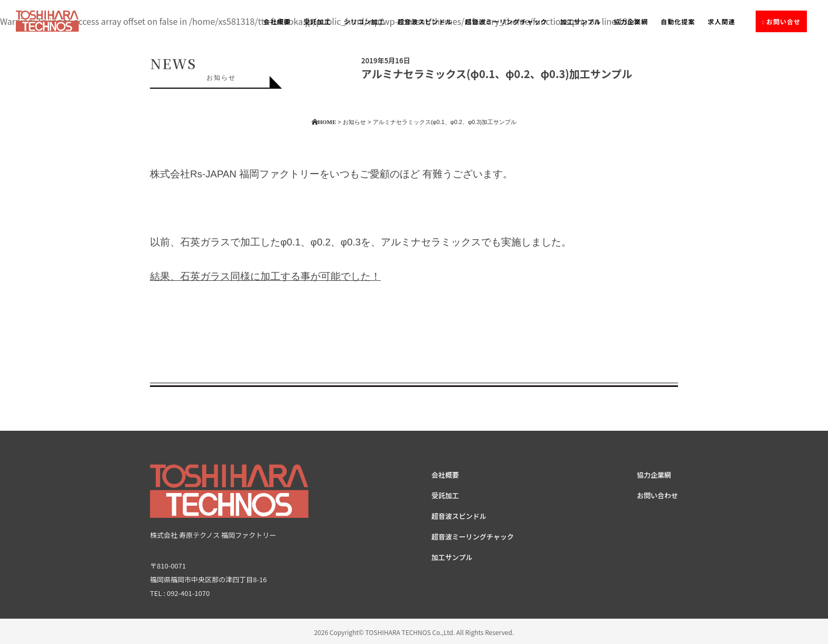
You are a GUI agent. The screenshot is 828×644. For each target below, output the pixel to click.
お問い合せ (783, 21)
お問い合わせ (657, 495)
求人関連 (721, 21)
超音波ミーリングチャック (506, 21)
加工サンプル (581, 21)
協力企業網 (631, 21)
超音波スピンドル (425, 21)
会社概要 (277, 21)
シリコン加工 (364, 21)
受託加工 (317, 21)
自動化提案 (678, 21)
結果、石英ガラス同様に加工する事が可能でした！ (265, 276)
